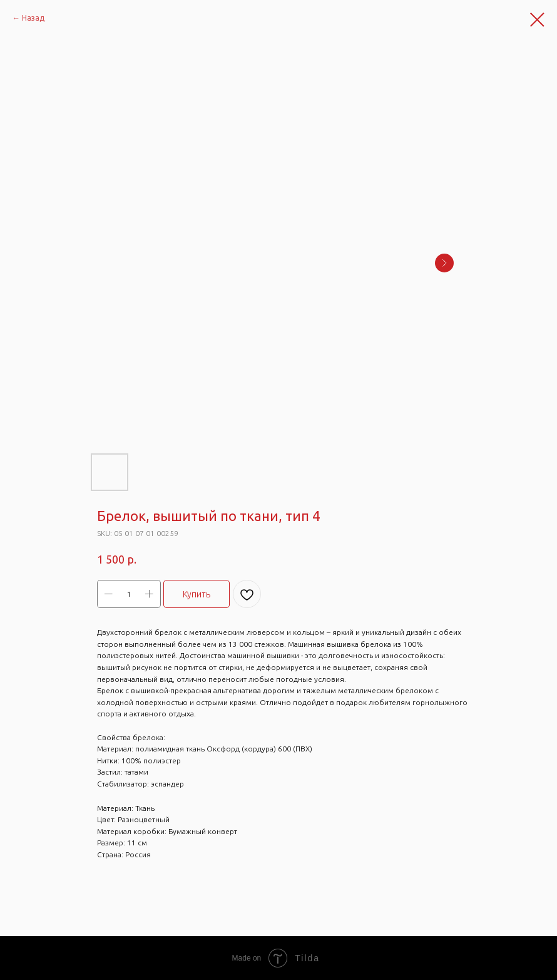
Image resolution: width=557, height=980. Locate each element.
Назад (33, 18)
